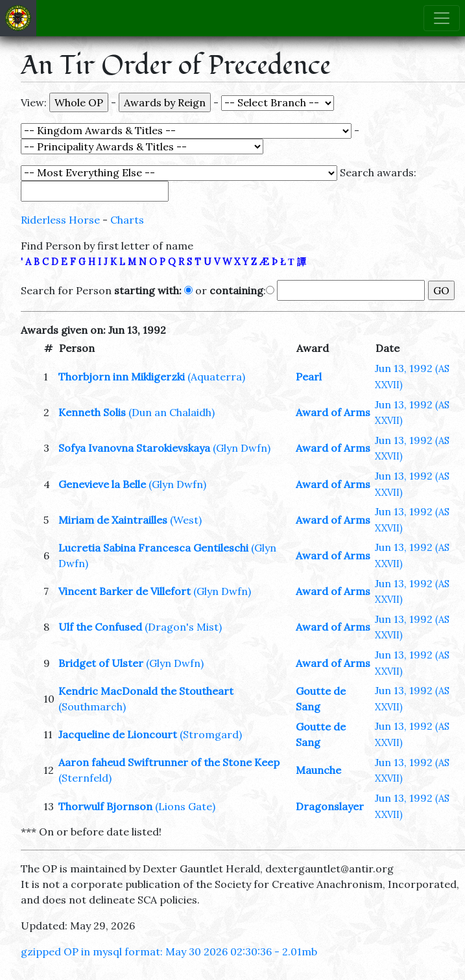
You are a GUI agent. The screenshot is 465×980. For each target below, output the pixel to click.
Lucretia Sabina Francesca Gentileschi (153, 548)
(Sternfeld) (85, 778)
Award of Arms (333, 412)
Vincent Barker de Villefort (125, 591)
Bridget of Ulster (101, 663)
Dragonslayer (330, 806)
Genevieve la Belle (102, 484)
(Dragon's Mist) (183, 627)
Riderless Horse (60, 220)
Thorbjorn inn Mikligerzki (122, 377)
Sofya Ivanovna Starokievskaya (134, 448)
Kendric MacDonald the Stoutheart (146, 691)
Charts (127, 220)
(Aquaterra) (216, 377)
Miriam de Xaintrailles (113, 520)
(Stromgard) (211, 734)
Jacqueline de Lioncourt (118, 734)
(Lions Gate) (185, 806)
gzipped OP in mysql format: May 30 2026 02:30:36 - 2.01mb (169, 951)
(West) (186, 520)
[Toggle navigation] (442, 18)
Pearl (309, 377)
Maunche (318, 770)
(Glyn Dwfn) (242, 448)
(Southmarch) (92, 706)
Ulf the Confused (100, 627)
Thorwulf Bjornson (105, 806)
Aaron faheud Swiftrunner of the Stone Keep (169, 762)
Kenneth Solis (92, 412)
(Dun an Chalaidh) (172, 412)
